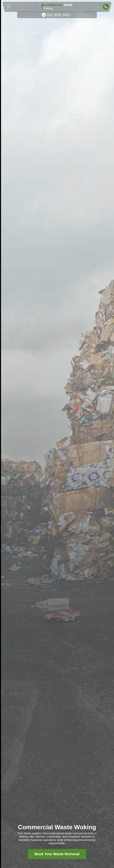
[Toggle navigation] (8, 7)
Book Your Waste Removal (57, 854)
